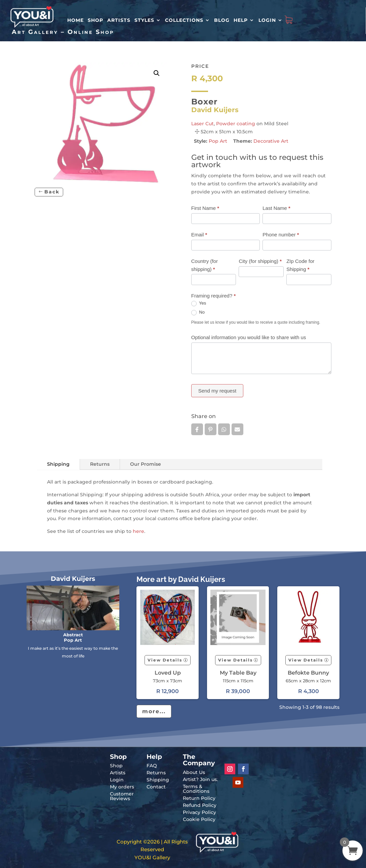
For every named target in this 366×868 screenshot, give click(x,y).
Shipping (58, 464)
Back (52, 192)
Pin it (211, 429)
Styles (144, 20)
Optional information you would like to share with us (249, 337)
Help (241, 20)
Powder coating (236, 124)
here (138, 531)
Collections (184, 20)
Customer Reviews (122, 796)
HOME (75, 20)
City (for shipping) (260, 261)
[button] (157, 73)
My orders (122, 787)
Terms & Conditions (196, 789)
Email (199, 235)
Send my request (217, 391)
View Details (165, 660)
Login (267, 20)
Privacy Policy (199, 812)
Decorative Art (271, 141)
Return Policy (199, 798)
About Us (194, 772)
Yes (199, 303)
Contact (156, 787)
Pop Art (218, 141)
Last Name (276, 208)
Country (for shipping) (205, 265)
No (198, 312)
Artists (119, 20)
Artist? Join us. (200, 779)
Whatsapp (224, 429)
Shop (95, 20)
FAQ (152, 766)
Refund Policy (200, 805)
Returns (100, 464)
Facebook (197, 429)
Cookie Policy (199, 819)
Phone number (281, 235)
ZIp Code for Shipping (300, 265)
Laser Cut (202, 124)
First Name (205, 208)
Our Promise (146, 464)
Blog (222, 20)
